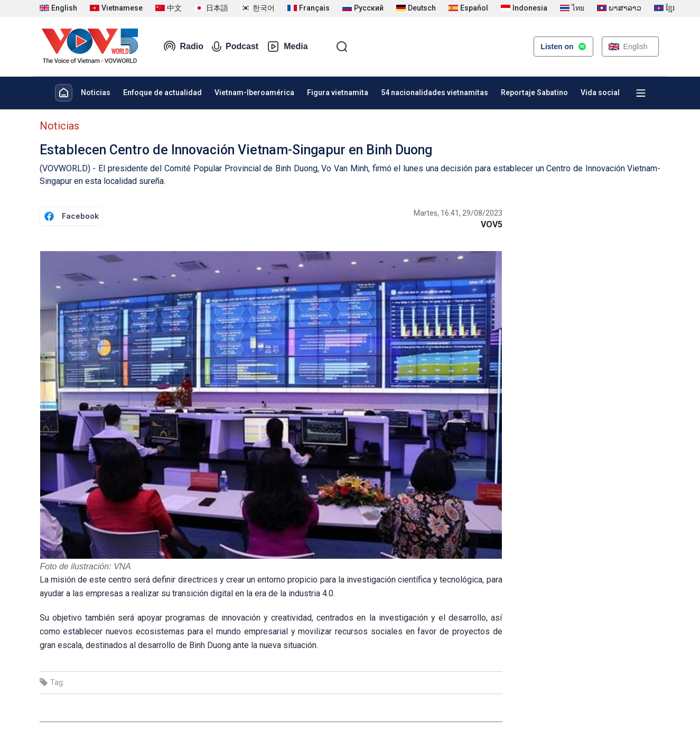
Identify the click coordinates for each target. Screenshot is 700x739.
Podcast (235, 47)
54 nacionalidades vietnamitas (435, 93)
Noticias (96, 93)
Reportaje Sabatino (534, 93)
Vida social (600, 93)
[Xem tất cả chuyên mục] (641, 93)
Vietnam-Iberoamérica (254, 93)
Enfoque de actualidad (162, 93)
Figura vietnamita (338, 93)
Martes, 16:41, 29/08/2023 (458, 213)
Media (287, 47)
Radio (183, 47)
